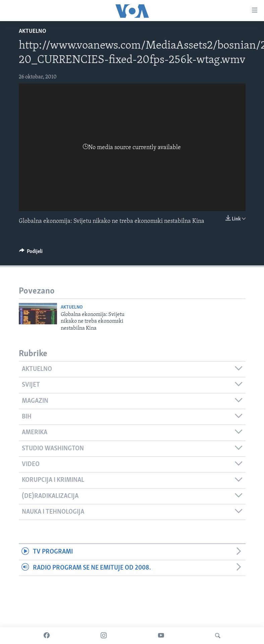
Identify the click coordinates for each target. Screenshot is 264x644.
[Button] (31, 253)
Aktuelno (33, 31)
